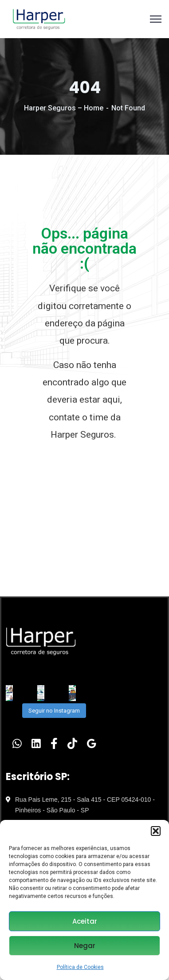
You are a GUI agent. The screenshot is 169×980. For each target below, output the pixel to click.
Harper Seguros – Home (64, 108)
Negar (85, 946)
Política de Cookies (80, 967)
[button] (156, 831)
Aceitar (85, 921)
